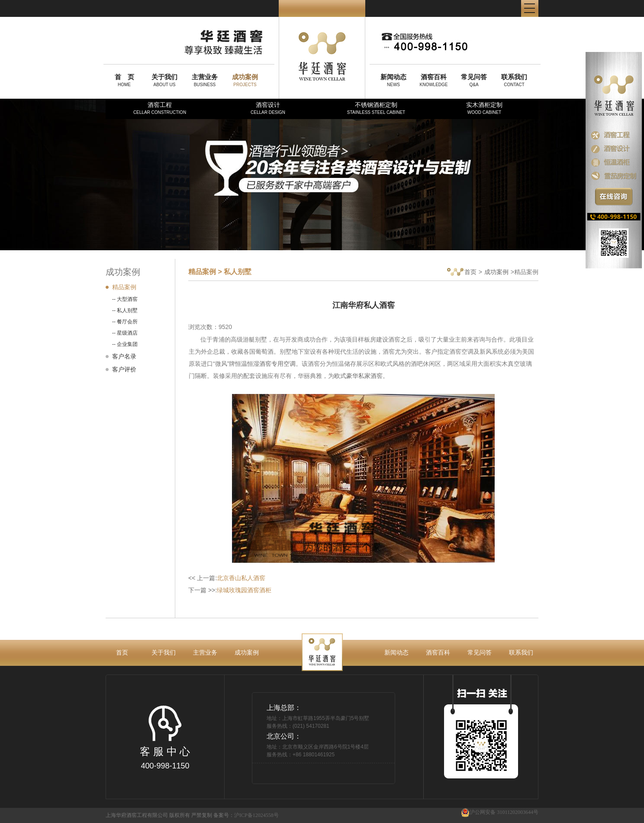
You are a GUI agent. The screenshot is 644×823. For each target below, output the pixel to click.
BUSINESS (205, 80)
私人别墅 (238, 272)
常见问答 (480, 652)
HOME (124, 80)
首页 (462, 273)
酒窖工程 (160, 108)
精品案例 (124, 287)
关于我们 (164, 652)
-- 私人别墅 (125, 310)
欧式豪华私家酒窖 (358, 376)
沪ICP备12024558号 (256, 815)
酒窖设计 (268, 108)
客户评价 (124, 369)
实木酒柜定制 (484, 108)
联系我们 (521, 652)
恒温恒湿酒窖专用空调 (265, 364)
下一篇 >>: (230, 590)
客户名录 (124, 356)
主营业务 (205, 652)
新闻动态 (396, 652)
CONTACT (514, 80)
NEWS (393, 80)
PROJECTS (245, 80)
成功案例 (496, 272)
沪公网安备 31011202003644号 (500, 812)
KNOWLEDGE (434, 80)
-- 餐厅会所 (125, 322)
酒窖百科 (438, 652)
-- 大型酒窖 (125, 299)
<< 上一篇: (227, 578)
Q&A (474, 80)
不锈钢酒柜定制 (376, 108)
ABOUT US (164, 80)
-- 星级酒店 (125, 333)
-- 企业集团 (125, 344)
